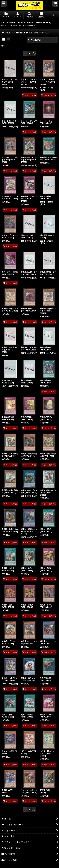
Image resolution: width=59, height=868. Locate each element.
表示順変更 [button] (34, 40)
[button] (4, 4)
